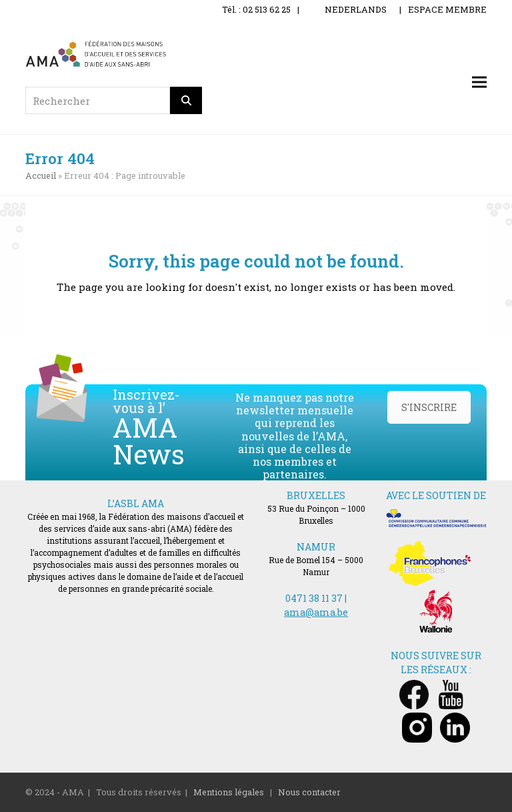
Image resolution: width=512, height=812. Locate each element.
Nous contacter (309, 792)
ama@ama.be (316, 612)
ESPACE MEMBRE (447, 9)
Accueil (41, 175)
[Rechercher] (186, 100)
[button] (479, 82)
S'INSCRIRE (429, 407)
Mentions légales (229, 792)
